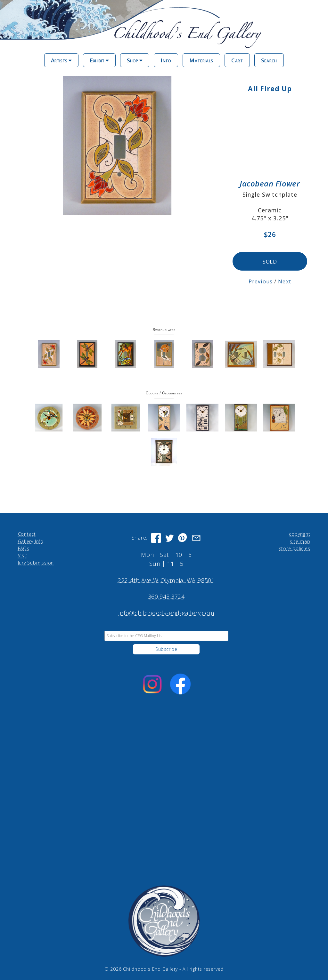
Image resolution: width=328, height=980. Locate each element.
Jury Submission (36, 562)
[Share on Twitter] (169, 537)
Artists (61, 60)
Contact (27, 533)
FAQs (24, 547)
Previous (261, 281)
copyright (299, 533)
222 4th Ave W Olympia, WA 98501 (166, 579)
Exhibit (99, 60)
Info (166, 60)
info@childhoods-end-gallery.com (166, 612)
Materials (201, 60)
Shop (135, 60)
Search (269, 60)
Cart (237, 60)
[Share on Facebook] (156, 537)
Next (285, 281)
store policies (295, 547)
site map (300, 540)
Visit (23, 555)
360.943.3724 (166, 596)
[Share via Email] (196, 537)
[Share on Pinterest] (183, 537)
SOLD (270, 261)
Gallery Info (31, 540)
